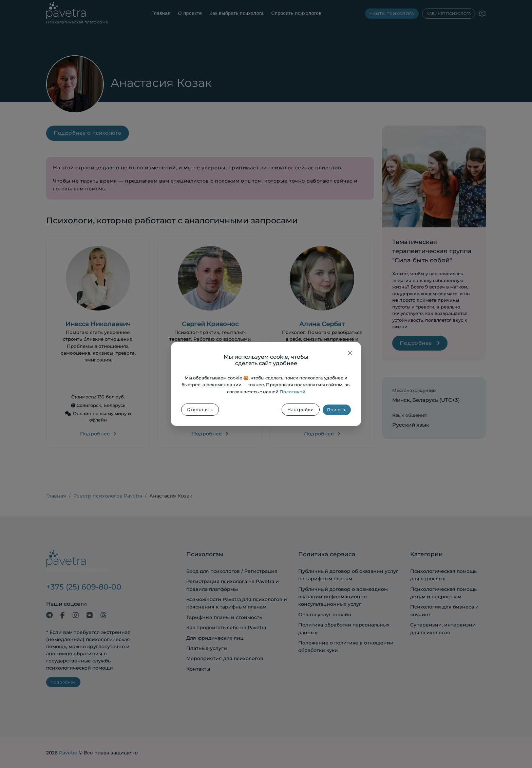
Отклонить (200, 409)
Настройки (301, 409)
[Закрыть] (350, 353)
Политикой (292, 392)
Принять (337, 410)
